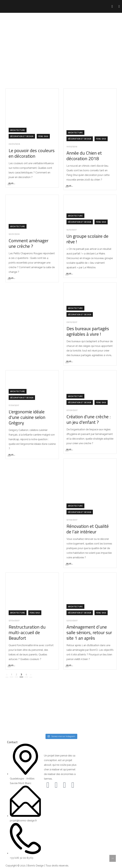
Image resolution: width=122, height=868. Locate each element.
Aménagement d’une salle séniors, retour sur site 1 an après (89, 632)
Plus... (12, 183)
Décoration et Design (22, 136)
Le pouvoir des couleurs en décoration (32, 153)
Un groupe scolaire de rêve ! (87, 239)
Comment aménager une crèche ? (29, 243)
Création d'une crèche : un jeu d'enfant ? (89, 419)
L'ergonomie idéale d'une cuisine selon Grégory (27, 417)
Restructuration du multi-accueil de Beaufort (27, 632)
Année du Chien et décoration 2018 (84, 156)
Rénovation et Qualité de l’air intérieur (88, 529)
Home (53, 48)
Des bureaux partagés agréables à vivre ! (88, 331)
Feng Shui (43, 136)
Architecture (18, 130)
